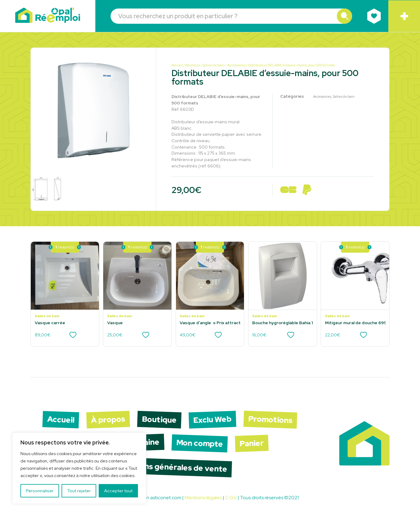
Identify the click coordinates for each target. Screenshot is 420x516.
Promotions (270, 420)
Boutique (193, 65)
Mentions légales (203, 498)
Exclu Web (212, 420)
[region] (79, 468)
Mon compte (199, 444)
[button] (344, 16)
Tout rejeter (79, 491)
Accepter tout (118, 491)
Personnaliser (40, 491)
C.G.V (231, 498)
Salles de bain (214, 65)
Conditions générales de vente (170, 467)
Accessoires (236, 65)
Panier (252, 444)
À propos (108, 420)
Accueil (177, 65)
